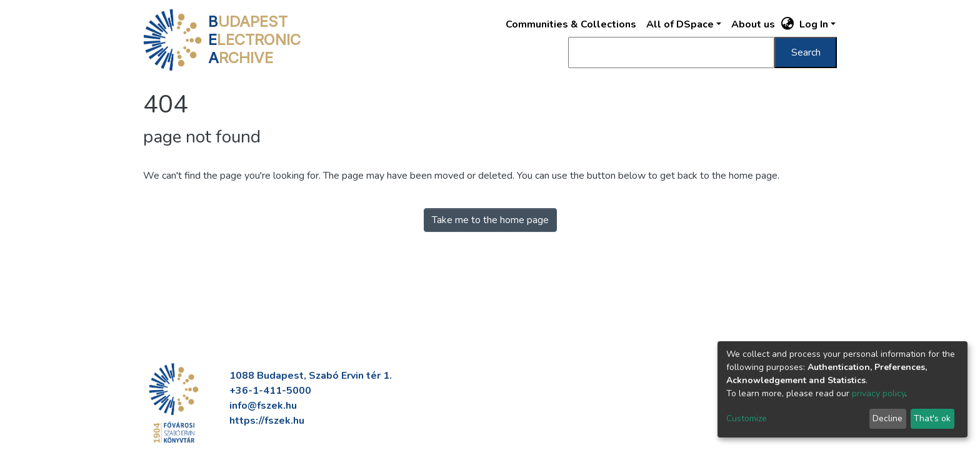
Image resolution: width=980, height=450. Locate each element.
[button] (788, 24)
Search (806, 52)
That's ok (932, 418)
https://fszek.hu (267, 421)
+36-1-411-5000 (270, 391)
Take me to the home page (490, 220)
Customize (747, 418)
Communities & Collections (571, 24)
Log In (814, 24)
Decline (887, 418)
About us (753, 24)
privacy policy (878, 393)
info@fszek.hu (263, 406)
